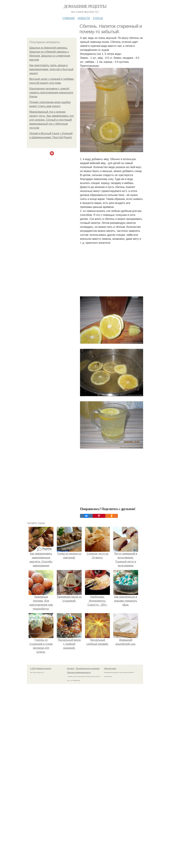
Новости (84, 18)
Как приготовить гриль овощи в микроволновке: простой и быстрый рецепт (51, 69)
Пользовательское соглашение (88, 669)
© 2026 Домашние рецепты (41, 669)
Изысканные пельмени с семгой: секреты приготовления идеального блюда (51, 93)
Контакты (71, 669)
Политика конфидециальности (79, 673)
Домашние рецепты (85, 6)
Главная (68, 18)
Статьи (98, 18)
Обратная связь (110, 669)
